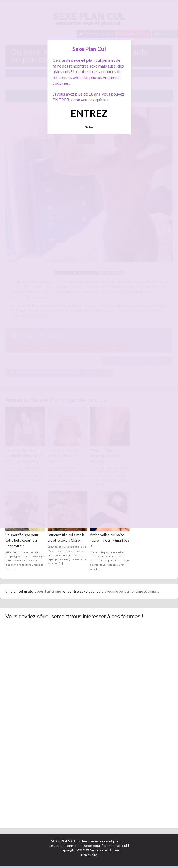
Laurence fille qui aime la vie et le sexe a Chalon (66, 537)
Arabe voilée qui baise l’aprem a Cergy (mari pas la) (110, 540)
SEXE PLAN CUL (65, 841)
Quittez (89, 127)
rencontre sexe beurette (83, 591)
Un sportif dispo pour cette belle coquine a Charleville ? (22, 540)
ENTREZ (89, 113)
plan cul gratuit (23, 591)
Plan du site (89, 854)
